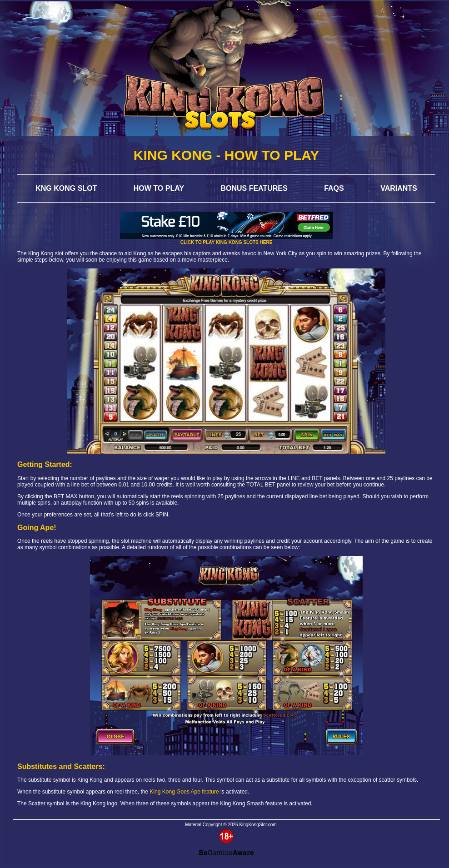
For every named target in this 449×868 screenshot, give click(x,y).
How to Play (159, 188)
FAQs (334, 188)
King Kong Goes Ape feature (185, 792)
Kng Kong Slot (66, 188)
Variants (399, 188)
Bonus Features (254, 188)
